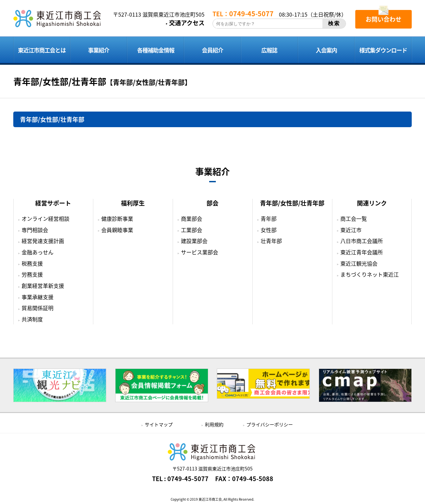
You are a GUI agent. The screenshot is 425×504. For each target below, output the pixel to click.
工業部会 (192, 230)
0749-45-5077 (188, 479)
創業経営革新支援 (43, 286)
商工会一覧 (354, 218)
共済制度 (32, 319)
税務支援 (32, 263)
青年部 (269, 218)
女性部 (269, 230)
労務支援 (32, 274)
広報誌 (269, 50)
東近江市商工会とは (42, 50)
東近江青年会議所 (362, 252)
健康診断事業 (117, 218)
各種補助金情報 (156, 50)
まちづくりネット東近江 (370, 274)
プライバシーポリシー (270, 424)
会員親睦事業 (117, 230)
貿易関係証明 (38, 308)
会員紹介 (212, 50)
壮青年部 (271, 241)
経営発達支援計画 (43, 241)
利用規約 (214, 424)
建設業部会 (194, 241)
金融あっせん (38, 252)
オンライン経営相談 (45, 218)
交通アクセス (187, 23)
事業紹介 (99, 50)
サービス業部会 (200, 252)
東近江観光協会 (359, 263)
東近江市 (351, 230)
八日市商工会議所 (362, 241)
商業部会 (192, 218)
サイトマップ (159, 424)
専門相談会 (35, 230)
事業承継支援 (38, 297)
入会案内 (326, 50)
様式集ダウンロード (383, 50)
